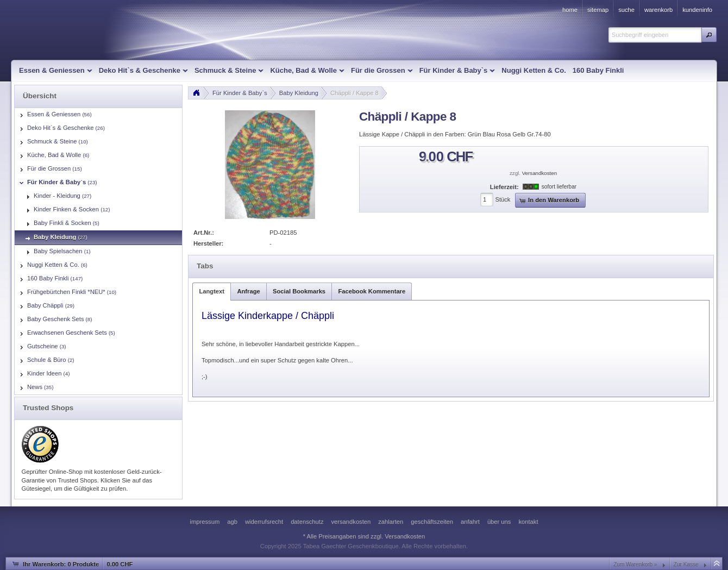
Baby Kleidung (299, 93)
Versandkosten (539, 173)
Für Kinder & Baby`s (240, 93)
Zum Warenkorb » (635, 564)
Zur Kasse (686, 564)
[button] (709, 35)
